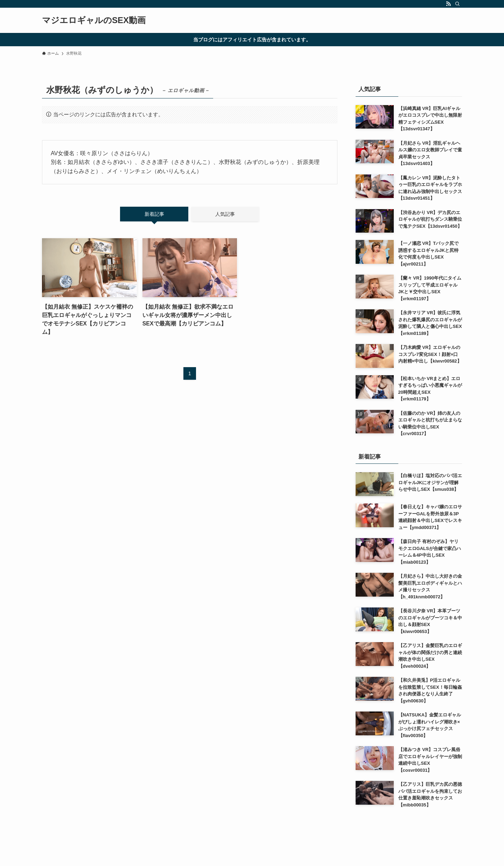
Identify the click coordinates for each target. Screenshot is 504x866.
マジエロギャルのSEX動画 (94, 20)
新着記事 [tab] (154, 214)
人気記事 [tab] (225, 214)
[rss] (448, 4)
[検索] (457, 4)
